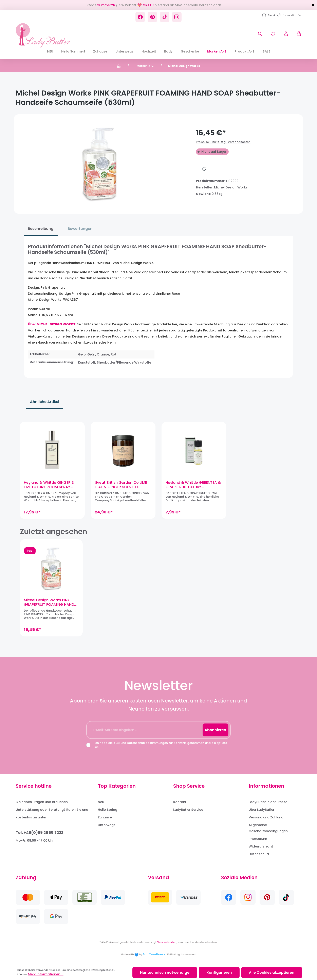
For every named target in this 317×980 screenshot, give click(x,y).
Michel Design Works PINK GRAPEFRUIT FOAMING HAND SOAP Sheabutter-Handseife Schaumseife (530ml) (50, 602)
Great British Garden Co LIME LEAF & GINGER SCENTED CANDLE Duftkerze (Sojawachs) (121, 485)
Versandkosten (167, 942)
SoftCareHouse (154, 954)
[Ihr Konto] (286, 34)
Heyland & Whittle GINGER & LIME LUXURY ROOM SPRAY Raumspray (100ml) (49, 485)
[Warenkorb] (297, 34)
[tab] (41, 229)
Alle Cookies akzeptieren (272, 972)
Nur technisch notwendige (165, 972)
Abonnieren (215, 730)
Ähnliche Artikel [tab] (45, 402)
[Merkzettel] (273, 34)
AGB (117, 743)
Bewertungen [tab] (80, 229)
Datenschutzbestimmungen (147, 743)
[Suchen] (260, 34)
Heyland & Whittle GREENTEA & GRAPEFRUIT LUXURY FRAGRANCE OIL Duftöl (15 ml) (193, 485)
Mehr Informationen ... (46, 974)
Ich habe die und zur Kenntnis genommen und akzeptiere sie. (161, 745)
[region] (158, 470)
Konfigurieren (219, 972)
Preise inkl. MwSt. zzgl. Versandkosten (223, 142)
